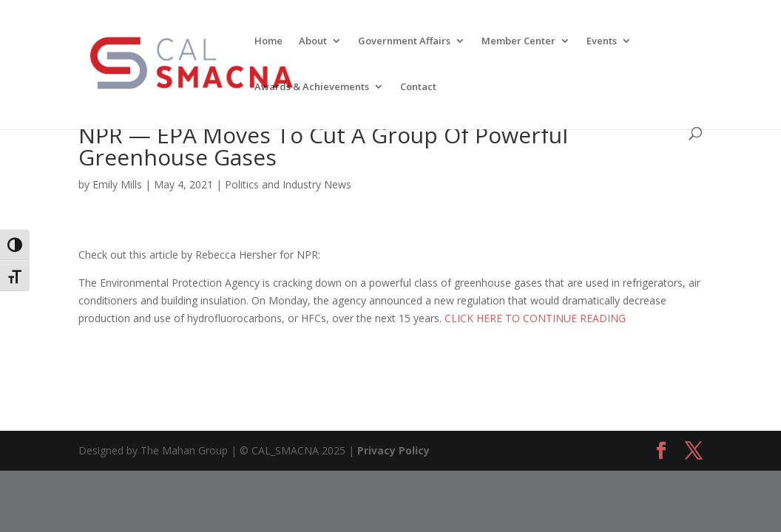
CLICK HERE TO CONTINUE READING (535, 318)
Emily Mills (117, 184)
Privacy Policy (393, 450)
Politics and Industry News (288, 184)
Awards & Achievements (312, 87)
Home (268, 41)
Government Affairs (404, 41)
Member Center (518, 41)
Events (602, 41)
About (313, 41)
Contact (418, 87)
